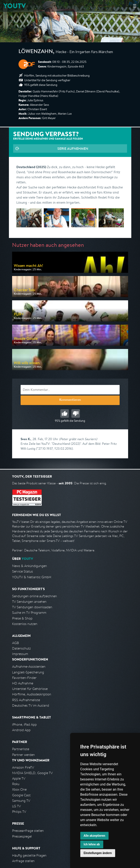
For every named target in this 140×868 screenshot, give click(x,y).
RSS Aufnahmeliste (26, 700)
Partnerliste (21, 749)
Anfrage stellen (23, 861)
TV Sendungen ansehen (29, 602)
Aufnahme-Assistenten (29, 667)
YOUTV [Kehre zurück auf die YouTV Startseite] (15, 6)
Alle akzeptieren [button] (95, 836)
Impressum (20, 654)
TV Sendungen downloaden (32, 607)
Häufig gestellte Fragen (29, 855)
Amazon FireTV (23, 767)
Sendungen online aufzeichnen (35, 596)
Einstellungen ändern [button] (98, 853)
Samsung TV (21, 801)
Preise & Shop (22, 618)
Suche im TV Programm (29, 613)
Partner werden (23, 755)
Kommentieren (70, 400)
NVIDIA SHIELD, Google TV (32, 773)
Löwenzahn (36, 52)
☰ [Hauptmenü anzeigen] (135, 6)
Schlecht (76, 413)
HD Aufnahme (23, 683)
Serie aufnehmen (73, 148)
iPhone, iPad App (24, 724)
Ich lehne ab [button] (92, 844)
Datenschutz (21, 648)
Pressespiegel (22, 836)
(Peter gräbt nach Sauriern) (78, 439)
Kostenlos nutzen (25, 624)
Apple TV (19, 778)
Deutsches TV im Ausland (31, 705)
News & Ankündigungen (30, 566)
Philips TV (19, 812)
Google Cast (21, 795)
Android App (21, 730)
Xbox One (19, 789)
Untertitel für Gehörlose (30, 689)
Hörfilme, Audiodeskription (32, 694)
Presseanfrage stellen (28, 831)
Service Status (23, 571)
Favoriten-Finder (24, 678)
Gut (65, 413)
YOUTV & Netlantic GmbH (32, 577)
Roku (16, 784)
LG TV (16, 806)
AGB (16, 643)
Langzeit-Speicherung (28, 672)
